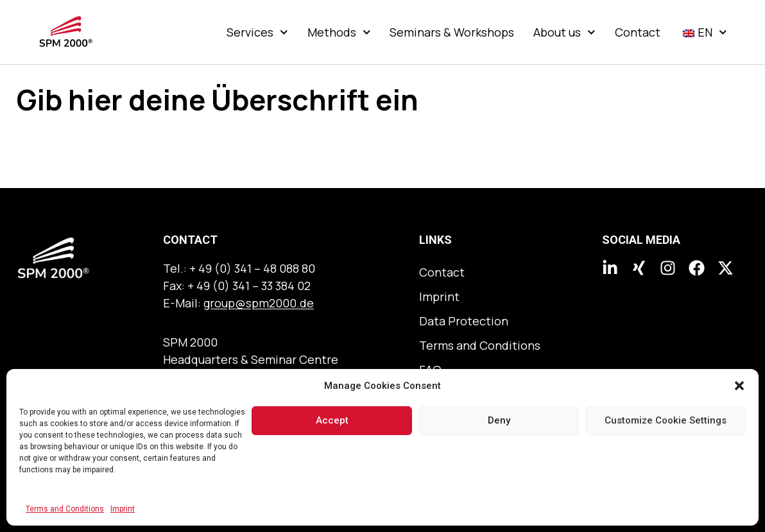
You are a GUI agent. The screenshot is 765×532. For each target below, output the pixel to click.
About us (564, 32)
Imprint (123, 509)
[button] (739, 386)
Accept (332, 420)
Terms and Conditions (65, 509)
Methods (339, 32)
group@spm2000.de (259, 303)
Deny (499, 420)
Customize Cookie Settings (666, 420)
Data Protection (464, 321)
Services (257, 32)
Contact (638, 32)
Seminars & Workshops (452, 32)
